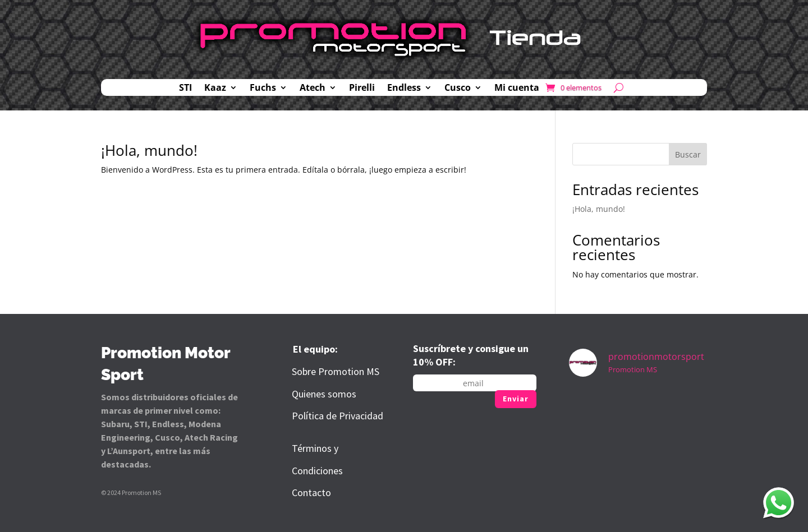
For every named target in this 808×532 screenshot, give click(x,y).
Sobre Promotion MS (336, 371)
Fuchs (263, 89)
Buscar (688, 154)
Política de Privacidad (338, 416)
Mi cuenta (517, 89)
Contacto (311, 492)
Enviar (516, 399)
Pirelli (362, 89)
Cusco (458, 89)
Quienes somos (324, 394)
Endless (404, 89)
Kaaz (215, 89)
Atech (313, 89)
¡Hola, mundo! (149, 150)
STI (185, 89)
